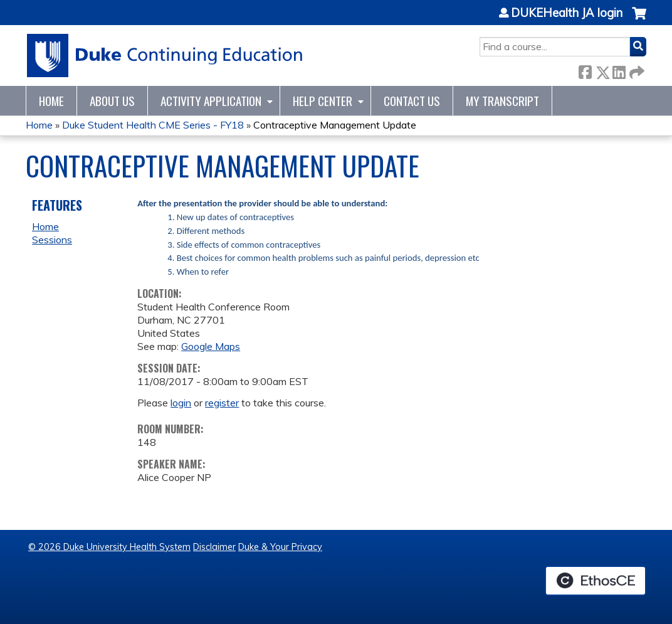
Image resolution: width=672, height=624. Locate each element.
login (181, 403)
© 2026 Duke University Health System (109, 547)
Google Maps (211, 346)
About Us (112, 101)
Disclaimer (214, 547)
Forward (636, 70)
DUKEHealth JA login (567, 13)
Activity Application (211, 101)
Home (51, 101)
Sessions (52, 240)
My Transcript (502, 101)
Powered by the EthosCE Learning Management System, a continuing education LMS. (596, 581)
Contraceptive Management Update (335, 125)
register (222, 403)
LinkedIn (619, 70)
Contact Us (412, 101)
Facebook (585, 70)
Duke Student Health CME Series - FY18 (153, 125)
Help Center (323, 101)
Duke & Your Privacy (280, 547)
